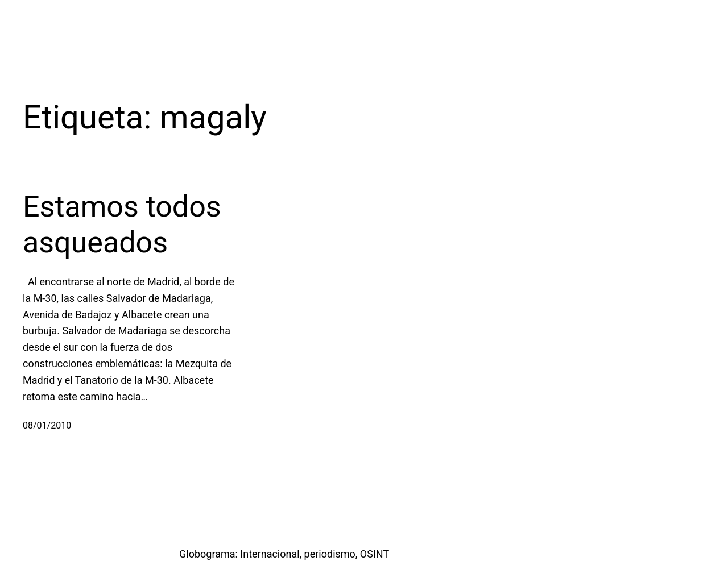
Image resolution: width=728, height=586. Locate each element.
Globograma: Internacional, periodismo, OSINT (284, 554)
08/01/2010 (47, 425)
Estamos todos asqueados (122, 224)
